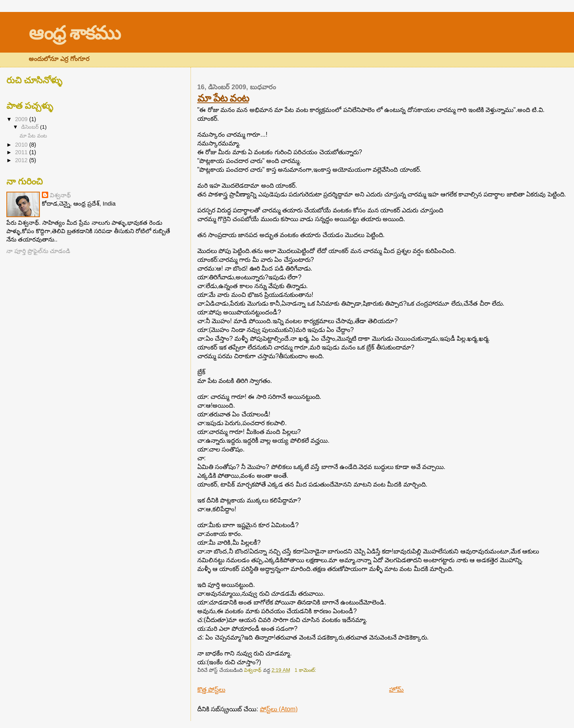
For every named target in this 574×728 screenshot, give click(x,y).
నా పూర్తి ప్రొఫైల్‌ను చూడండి (38, 251)
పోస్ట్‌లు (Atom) (279, 709)
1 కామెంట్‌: (306, 670)
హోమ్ (396, 690)
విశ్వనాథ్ (60, 195)
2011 (22, 152)
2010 (22, 145)
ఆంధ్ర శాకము (74, 33)
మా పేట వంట (223, 98)
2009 (22, 119)
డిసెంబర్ (31, 127)
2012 (22, 160)
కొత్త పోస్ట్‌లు (211, 690)
